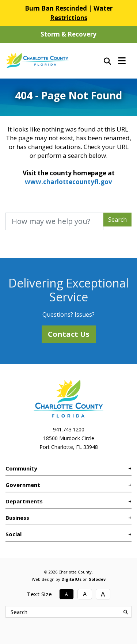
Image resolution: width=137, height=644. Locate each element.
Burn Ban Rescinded (56, 8)
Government (23, 485)
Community (21, 468)
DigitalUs (71, 579)
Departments (24, 501)
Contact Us (69, 334)
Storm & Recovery (68, 34)
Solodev (97, 579)
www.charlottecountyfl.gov (68, 182)
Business (17, 518)
